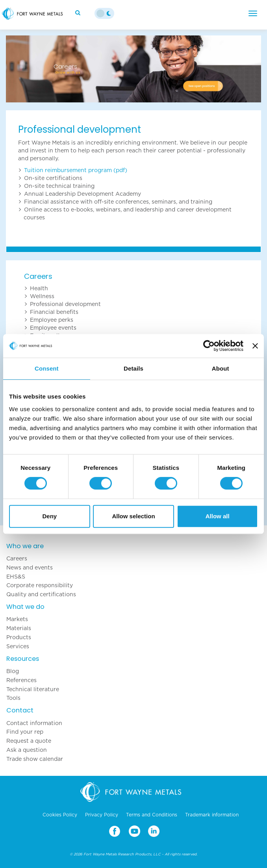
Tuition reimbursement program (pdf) (76, 170)
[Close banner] (255, 346)
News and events (30, 568)
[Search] (79, 13)
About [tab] (221, 368)
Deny (49, 516)
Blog (13, 671)
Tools (13, 698)
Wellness (42, 296)
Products (19, 637)
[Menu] (253, 13)
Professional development (65, 304)
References (21, 680)
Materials (19, 628)
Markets (17, 619)
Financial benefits (54, 312)
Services (18, 646)
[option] (133, 69)
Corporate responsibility (40, 585)
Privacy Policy (102, 815)
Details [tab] (133, 368)
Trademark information (212, 815)
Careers (38, 276)
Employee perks (52, 320)
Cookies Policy (60, 815)
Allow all (218, 516)
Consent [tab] (47, 368)
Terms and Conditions (152, 815)
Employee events (53, 328)
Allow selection (133, 516)
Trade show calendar (35, 759)
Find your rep (25, 732)
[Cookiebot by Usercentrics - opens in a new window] (209, 346)
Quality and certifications (41, 594)
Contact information (34, 723)
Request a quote (29, 741)
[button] (25, 69)
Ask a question (27, 750)
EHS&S (16, 577)
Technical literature (33, 689)
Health (39, 288)
